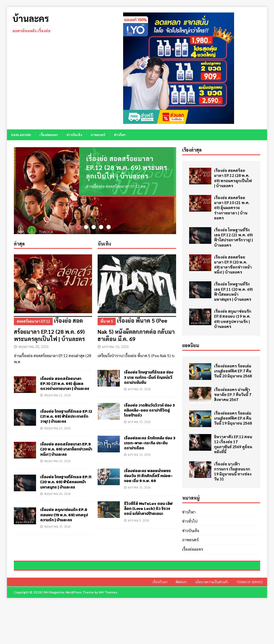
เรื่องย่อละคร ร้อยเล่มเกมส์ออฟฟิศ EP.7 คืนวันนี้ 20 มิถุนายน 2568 (233, 371)
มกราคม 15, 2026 (139, 391)
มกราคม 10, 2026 (139, 490)
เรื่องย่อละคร (49, 135)
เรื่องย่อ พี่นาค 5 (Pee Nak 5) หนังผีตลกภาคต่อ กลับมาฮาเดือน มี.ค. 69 (137, 332)
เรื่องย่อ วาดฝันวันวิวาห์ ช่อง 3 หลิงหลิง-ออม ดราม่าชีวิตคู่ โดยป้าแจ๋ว (149, 413)
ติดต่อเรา (181, 621)
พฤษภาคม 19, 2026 (57, 529)
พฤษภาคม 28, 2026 (33, 349)
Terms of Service (250, 621)
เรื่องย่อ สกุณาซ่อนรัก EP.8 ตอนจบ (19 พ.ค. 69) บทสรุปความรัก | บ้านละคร (64, 517)
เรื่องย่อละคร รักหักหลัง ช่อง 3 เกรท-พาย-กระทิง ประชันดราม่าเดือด (150, 445)
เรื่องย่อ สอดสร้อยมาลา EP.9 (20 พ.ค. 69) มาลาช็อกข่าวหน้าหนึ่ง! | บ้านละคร (66, 451)
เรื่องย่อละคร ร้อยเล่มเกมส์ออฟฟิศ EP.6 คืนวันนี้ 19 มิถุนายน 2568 (233, 418)
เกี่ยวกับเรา (160, 621)
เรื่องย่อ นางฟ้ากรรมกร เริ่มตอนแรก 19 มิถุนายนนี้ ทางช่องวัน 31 (233, 471)
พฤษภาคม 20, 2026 (57, 463)
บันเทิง (104, 246)
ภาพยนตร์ (98, 135)
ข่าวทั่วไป (190, 521)
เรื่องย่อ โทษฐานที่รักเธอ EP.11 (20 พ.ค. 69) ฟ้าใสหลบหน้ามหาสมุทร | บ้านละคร (66, 484)
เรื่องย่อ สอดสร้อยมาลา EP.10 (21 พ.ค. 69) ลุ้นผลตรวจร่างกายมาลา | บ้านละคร (65, 386)
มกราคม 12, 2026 (139, 457)
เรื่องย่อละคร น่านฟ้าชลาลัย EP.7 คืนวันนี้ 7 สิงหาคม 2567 (233, 394)
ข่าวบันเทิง (74, 135)
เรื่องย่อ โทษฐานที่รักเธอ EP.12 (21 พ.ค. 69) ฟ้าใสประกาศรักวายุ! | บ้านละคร (66, 419)
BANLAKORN (21, 135)
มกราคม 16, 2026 (115, 349)
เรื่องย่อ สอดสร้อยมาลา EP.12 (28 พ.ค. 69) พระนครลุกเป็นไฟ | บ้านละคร (127, 167)
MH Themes (108, 632)
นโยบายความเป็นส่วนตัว (212, 621)
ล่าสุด (19, 246)
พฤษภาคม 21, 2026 (57, 398)
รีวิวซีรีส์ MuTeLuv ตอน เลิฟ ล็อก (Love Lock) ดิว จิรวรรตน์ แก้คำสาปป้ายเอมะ (148, 511)
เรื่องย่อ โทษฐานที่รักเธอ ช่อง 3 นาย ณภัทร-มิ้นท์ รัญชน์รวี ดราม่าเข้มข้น (149, 380)
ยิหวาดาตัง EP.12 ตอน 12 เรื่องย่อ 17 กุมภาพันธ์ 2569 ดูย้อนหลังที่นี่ (233, 444)
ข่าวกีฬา (120, 135)
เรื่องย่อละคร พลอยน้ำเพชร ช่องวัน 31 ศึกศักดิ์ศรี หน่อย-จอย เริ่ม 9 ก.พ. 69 (148, 478)
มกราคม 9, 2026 (139, 523)
